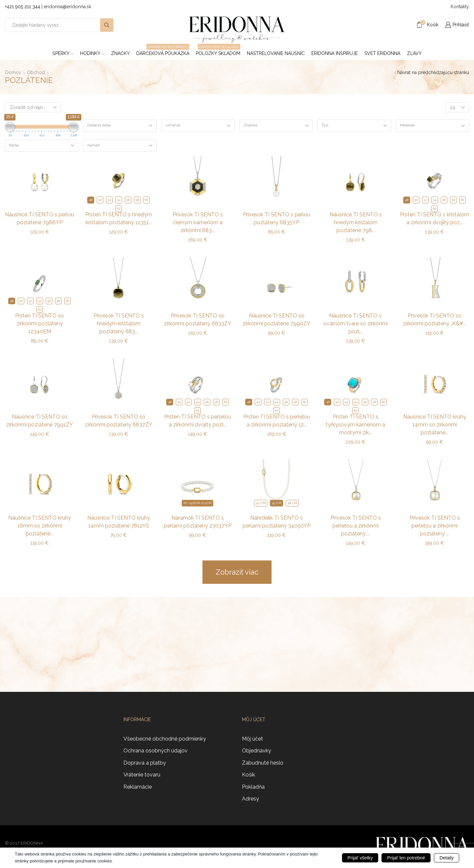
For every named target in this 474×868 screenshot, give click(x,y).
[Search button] (107, 25)
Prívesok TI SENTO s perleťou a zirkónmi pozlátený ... (356, 526)
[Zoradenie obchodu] (33, 107)
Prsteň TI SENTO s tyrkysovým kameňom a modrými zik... (355, 425)
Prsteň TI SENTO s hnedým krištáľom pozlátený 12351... (119, 218)
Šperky (63, 53)
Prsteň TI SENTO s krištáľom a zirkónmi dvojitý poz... (434, 218)
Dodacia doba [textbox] (99, 125)
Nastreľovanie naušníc (276, 53)
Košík (249, 775)
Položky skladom (218, 51)
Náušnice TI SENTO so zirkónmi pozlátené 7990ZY (276, 320)
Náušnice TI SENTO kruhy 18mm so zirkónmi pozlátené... (40, 526)
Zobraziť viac (237, 572)
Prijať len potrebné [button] (406, 858)
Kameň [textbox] (94, 145)
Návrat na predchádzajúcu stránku (433, 72)
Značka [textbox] (250, 125)
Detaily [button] (447, 858)
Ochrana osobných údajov (156, 751)
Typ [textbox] (325, 125)
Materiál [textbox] (407, 125)
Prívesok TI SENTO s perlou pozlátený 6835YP (276, 218)
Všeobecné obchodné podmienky (165, 739)
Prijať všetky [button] (360, 858)
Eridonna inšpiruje (335, 53)
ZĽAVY (414, 53)
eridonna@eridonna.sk (67, 7)
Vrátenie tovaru (142, 775)
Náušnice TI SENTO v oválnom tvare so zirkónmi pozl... (355, 324)
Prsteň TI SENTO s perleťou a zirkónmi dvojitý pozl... (198, 421)
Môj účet (252, 739)
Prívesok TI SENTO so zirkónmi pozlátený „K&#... (434, 320)
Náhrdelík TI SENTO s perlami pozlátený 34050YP (276, 522)
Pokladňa (253, 787)
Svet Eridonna (382, 53)
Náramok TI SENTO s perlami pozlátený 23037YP (198, 522)
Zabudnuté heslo (263, 763)
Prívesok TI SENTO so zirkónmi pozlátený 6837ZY (119, 421)
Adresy (250, 799)
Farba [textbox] (14, 145)
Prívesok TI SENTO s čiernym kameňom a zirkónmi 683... (198, 222)
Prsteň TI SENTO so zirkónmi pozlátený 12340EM (39, 324)
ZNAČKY (120, 53)
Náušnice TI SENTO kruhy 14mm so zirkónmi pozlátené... (435, 425)
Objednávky (257, 751)
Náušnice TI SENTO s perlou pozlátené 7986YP (39, 218)
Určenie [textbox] (173, 125)
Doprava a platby (145, 763)
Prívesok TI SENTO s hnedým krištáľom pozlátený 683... (119, 324)
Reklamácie (138, 787)
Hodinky (92, 53)
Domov (13, 72)
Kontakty (460, 7)
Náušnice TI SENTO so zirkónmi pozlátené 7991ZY (40, 421)
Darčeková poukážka (163, 51)
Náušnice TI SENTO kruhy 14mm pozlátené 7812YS (119, 522)
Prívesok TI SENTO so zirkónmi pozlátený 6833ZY (198, 320)
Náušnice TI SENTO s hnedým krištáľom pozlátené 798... (356, 222)
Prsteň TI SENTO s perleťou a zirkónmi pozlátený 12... (277, 421)
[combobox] (120, 126)
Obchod (36, 72)
